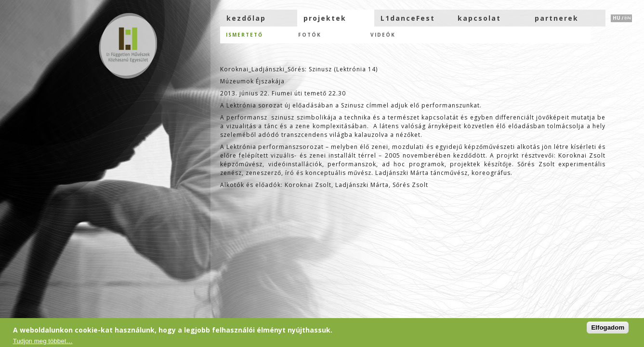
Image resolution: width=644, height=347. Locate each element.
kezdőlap (246, 18)
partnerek (557, 18)
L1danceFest (408, 18)
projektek (325, 18)
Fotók (310, 35)
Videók (383, 35)
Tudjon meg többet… (43, 341)
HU (617, 18)
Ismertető (244, 35)
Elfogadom (608, 327)
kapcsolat (479, 18)
